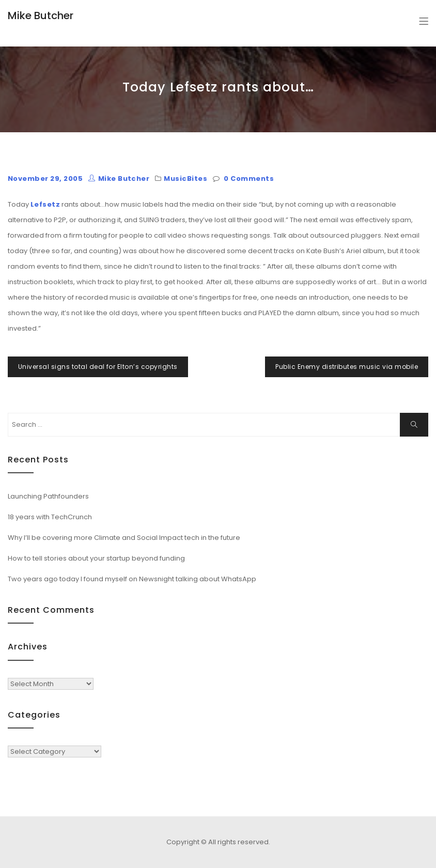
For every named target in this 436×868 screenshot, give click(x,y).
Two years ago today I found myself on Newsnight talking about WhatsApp (132, 579)
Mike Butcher (41, 16)
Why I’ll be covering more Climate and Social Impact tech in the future (124, 538)
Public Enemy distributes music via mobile (347, 367)
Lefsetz (45, 204)
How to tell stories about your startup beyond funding (96, 558)
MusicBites (185, 179)
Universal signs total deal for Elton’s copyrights (98, 367)
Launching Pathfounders (48, 496)
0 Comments (249, 179)
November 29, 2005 (45, 179)
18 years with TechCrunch (50, 517)
